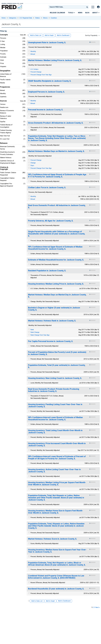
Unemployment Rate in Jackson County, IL (47, 43)
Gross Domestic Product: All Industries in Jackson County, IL (56, 123)
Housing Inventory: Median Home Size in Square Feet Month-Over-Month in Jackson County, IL (56, 512)
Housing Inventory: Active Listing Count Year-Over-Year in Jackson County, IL (54, 471)
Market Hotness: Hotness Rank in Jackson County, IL (52, 321)
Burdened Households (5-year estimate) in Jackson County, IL (56, 589)
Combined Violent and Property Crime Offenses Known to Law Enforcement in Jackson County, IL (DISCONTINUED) (56, 577)
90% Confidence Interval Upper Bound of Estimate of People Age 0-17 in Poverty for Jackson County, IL (57, 176)
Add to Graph (49, 35)
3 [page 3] (95, 607)
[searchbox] (67, 7)
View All (23, 35)
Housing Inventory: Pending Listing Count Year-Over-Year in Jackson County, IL (55, 405)
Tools (72, 13)
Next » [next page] (98, 607)
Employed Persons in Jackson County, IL (46, 92)
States (37, 18)
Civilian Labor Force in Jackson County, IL (47, 188)
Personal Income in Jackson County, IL (46, 110)
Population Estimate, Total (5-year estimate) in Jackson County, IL (57, 366)
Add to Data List (36, 35)
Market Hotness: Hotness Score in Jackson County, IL (52, 539)
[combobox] (67, 7)
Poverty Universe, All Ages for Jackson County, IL (51, 221)
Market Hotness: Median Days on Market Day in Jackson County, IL (57, 296)
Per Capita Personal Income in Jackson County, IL (51, 341)
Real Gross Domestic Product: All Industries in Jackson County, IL (57, 206)
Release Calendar (57, 13)
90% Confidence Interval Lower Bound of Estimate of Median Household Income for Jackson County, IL (55, 419)
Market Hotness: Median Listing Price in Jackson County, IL (55, 60)
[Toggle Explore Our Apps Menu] (93, 7)
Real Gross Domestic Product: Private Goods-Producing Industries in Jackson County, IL (54, 390)
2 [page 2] (93, 607)
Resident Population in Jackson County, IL (47, 271)
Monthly (33, 51)
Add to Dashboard (63, 35)
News (80, 13)
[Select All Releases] (28, 35)
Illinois (45, 18)
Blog (87, 13)
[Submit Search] (87, 7)
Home (4, 18)
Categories (13, 18)
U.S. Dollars (34, 69)
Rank (32, 330)
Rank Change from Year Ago (40, 335)
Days (32, 165)
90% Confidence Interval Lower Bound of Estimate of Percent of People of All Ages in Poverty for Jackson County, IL (57, 458)
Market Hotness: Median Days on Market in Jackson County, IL (56, 151)
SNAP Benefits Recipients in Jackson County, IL (50, 81)
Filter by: (4, 31)
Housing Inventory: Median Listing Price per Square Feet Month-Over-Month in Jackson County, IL (57, 484)
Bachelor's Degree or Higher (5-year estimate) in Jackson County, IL (54, 309)
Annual (33, 54)
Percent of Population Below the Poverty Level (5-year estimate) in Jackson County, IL (57, 353)
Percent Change (36, 72)
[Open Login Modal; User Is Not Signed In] (98, 7)
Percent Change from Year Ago (41, 75)
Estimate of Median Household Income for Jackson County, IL (56, 260)
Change (33, 163)
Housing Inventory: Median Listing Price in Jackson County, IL (56, 284)
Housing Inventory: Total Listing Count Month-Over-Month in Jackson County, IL (55, 432)
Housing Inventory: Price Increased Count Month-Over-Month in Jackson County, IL (57, 445)
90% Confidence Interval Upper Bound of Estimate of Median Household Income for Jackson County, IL (55, 248)
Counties (54, 18)
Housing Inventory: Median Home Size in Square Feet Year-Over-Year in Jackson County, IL (57, 551)
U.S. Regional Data (26, 18)
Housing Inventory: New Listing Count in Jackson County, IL (55, 378)
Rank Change (35, 332)
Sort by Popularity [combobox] (91, 35)
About (96, 13)
